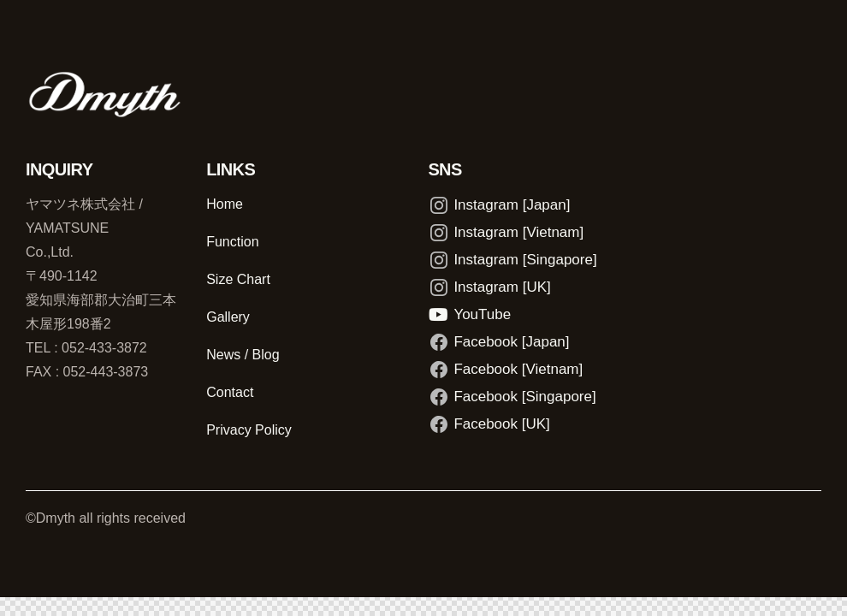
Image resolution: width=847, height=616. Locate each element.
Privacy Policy (249, 430)
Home (225, 204)
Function (232, 242)
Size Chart (238, 279)
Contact (230, 392)
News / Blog (243, 355)
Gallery (228, 317)
